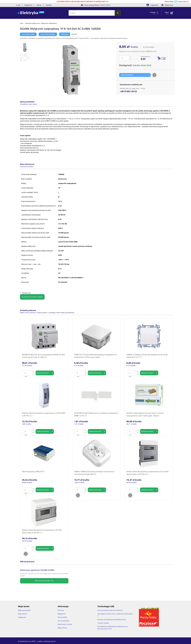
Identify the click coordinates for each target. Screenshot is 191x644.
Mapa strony (62, 628)
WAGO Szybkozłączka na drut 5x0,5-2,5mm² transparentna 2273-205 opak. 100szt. (145, 414)
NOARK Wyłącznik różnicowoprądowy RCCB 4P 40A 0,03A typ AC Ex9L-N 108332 (43, 356)
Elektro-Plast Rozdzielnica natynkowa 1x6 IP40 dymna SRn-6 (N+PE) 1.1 (42, 531)
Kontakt (49, 5)
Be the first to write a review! (32, 297)
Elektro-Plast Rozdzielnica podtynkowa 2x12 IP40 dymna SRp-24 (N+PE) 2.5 (147, 473)
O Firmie (61, 610)
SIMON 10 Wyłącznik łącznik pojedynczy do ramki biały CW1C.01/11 (147, 356)
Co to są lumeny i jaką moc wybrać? (110, 610)
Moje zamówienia (24, 610)
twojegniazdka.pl (183, 1)
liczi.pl (53, 641)
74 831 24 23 (105, 5)
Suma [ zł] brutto (145, 57)
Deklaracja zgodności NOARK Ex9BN (37, 570)
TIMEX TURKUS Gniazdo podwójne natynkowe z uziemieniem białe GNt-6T (94, 473)
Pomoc (39, 5)
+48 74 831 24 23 (128, 91)
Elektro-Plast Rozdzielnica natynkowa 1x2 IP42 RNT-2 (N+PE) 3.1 (44, 414)
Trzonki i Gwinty (103, 623)
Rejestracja (167, 5)
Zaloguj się (22, 617)
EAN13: (43, 34)
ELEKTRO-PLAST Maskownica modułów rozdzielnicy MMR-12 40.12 (96, 414)
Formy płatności (63, 621)
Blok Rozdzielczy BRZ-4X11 (33, 471)
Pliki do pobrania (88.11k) (44, 581)
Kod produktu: (26, 34)
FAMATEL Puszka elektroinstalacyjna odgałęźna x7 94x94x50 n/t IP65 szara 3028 (96, 356)
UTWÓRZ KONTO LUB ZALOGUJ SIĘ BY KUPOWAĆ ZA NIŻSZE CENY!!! (82, 1)
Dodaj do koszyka (45, 373)
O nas (18, 5)
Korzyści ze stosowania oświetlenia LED (112, 619)
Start (22, 23)
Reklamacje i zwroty (65, 624)
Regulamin (28, 5)
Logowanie (153, 5)
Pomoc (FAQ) (62, 617)
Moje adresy (22, 614)
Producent (65, 34)
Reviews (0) (26, 293)
